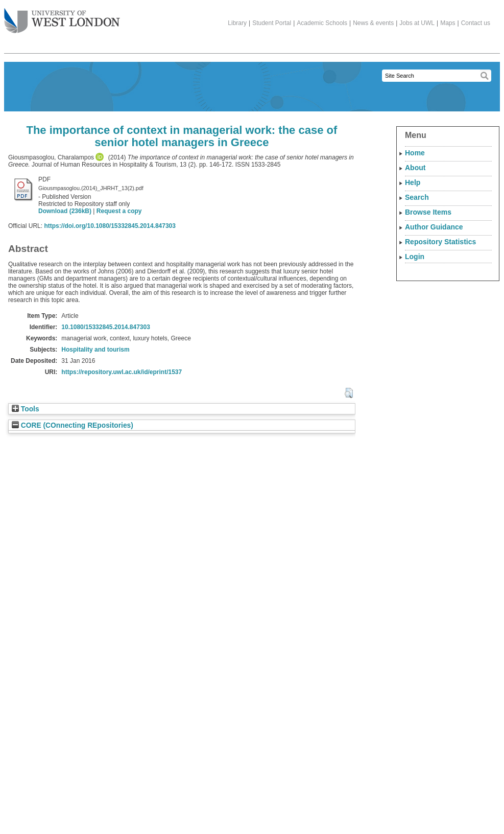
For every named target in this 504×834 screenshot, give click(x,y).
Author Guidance (434, 227)
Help (413, 182)
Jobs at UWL (417, 23)
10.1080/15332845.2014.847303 (106, 327)
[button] (349, 393)
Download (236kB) (65, 211)
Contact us (476, 23)
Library (237, 23)
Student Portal (272, 23)
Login (415, 257)
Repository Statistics (440, 242)
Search (417, 197)
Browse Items (428, 212)
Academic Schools (322, 23)
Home (415, 153)
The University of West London (62, 17)
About (415, 168)
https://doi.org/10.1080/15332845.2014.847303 (110, 226)
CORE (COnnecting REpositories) (73, 425)
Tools (26, 409)
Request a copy (119, 211)
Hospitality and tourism (95, 350)
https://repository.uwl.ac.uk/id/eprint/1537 (122, 372)
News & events (373, 23)
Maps (448, 23)
